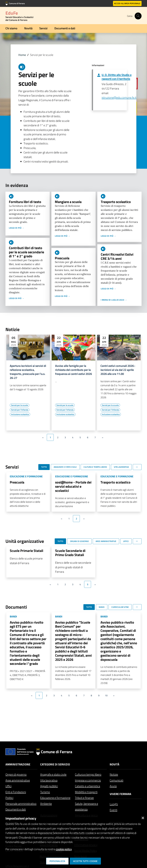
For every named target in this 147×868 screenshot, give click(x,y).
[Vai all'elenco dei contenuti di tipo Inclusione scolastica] (20, 414)
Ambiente (46, 804)
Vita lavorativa (49, 780)
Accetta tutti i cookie (85, 861)
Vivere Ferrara (120, 794)
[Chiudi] (143, 817)
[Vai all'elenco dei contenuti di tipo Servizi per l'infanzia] (20, 410)
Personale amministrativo (21, 804)
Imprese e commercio (88, 780)
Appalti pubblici (49, 786)
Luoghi (114, 804)
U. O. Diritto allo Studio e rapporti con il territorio (117, 77)
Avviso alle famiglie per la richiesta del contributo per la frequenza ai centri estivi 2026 (73, 370)
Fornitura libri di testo (25, 202)
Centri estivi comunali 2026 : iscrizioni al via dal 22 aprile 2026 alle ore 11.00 (118, 370)
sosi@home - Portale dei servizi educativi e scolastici (73, 486)
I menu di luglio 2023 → (114, 300)
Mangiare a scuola (68, 202)
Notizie (114, 774)
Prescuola (62, 258)
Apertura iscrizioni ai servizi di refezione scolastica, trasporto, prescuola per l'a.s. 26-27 (28, 372)
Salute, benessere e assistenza (86, 807)
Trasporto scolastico (116, 202)
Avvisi (113, 786)
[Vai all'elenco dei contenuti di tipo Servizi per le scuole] (20, 405)
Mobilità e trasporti (86, 792)
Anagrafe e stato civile (53, 774)
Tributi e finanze (84, 798)
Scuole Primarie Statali (26, 551)
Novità (28, 28)
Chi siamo (11, 28)
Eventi (113, 810)
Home (22, 55)
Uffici (8, 786)
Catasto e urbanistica (87, 786)
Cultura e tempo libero (88, 774)
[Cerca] (138, 16)
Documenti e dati (65, 28)
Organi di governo (16, 774)
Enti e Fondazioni (16, 792)
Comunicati (116, 780)
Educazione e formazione (55, 798)
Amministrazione (18, 764)
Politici (9, 798)
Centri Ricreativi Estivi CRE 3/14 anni (117, 256)
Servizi (43, 28)
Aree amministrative (18, 780)
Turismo (45, 792)
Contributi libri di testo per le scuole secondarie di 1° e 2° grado (26, 252)
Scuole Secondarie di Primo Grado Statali (70, 553)
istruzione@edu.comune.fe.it (119, 97)
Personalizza (57, 861)
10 (106, 695)
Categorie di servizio (55, 764)
